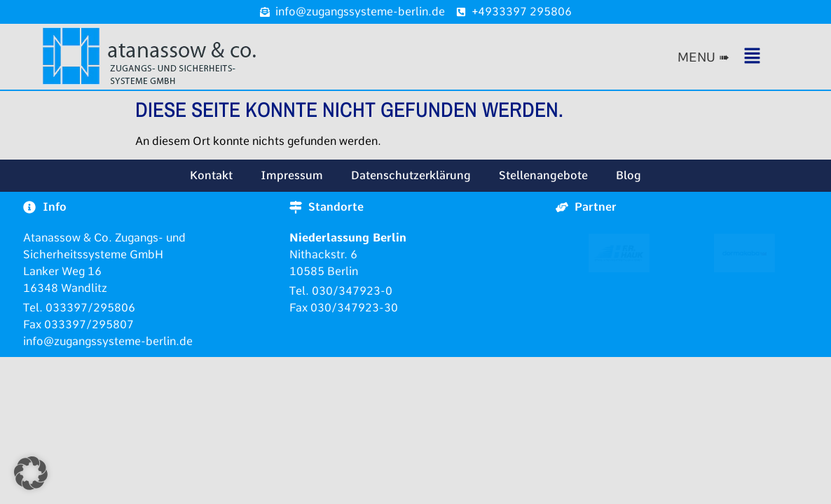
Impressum (292, 175)
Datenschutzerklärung (411, 175)
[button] (742, 57)
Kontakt (211, 175)
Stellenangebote (543, 175)
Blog (629, 175)
